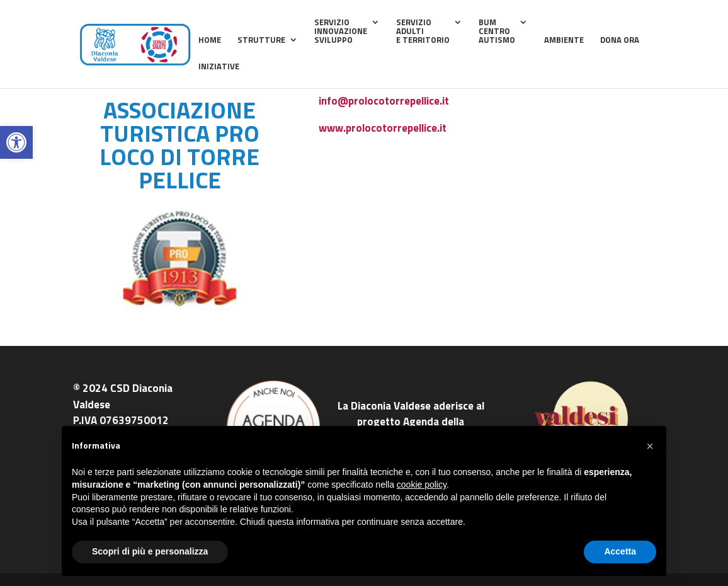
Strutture (261, 41)
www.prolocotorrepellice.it (383, 128)
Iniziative (219, 67)
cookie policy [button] (422, 485)
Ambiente (564, 41)
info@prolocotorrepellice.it (384, 101)
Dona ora (620, 41)
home (210, 41)
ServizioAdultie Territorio (423, 32)
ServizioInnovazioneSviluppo (341, 32)
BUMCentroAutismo (497, 32)
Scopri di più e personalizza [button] (150, 551)
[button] (16, 142)
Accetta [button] (620, 551)
